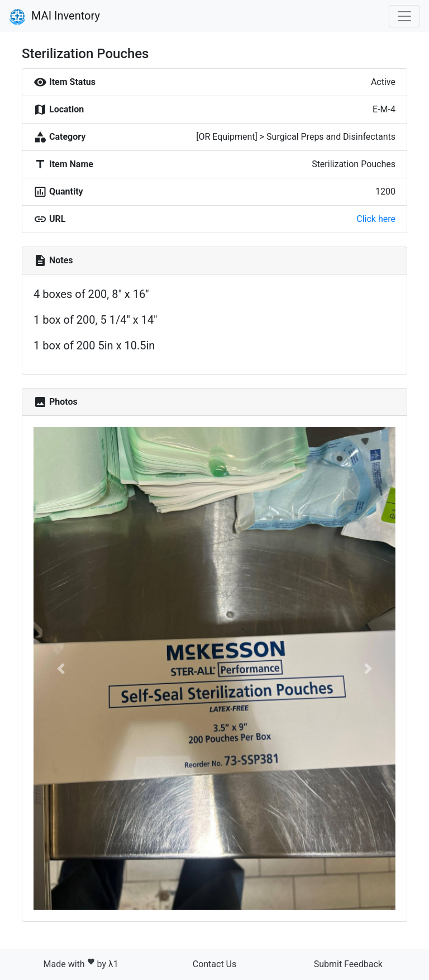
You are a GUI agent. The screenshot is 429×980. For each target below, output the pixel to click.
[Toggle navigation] (404, 16)
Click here (376, 219)
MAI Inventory (54, 17)
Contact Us (215, 964)
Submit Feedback (348, 964)
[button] (61, 669)
